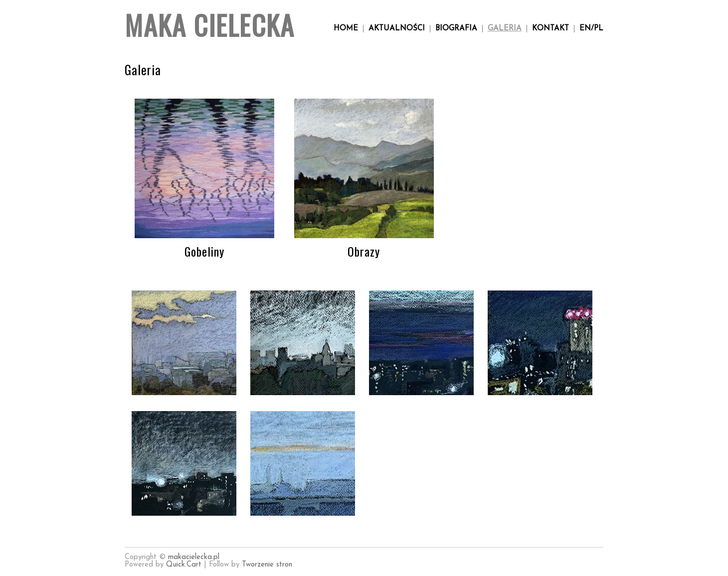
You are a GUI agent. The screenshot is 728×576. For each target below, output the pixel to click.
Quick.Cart (185, 565)
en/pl (591, 29)
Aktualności (397, 29)
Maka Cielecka (210, 25)
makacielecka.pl (194, 557)
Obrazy (364, 251)
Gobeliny (204, 251)
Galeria (505, 29)
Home (346, 29)
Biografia (456, 29)
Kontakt (550, 29)
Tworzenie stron (267, 565)
